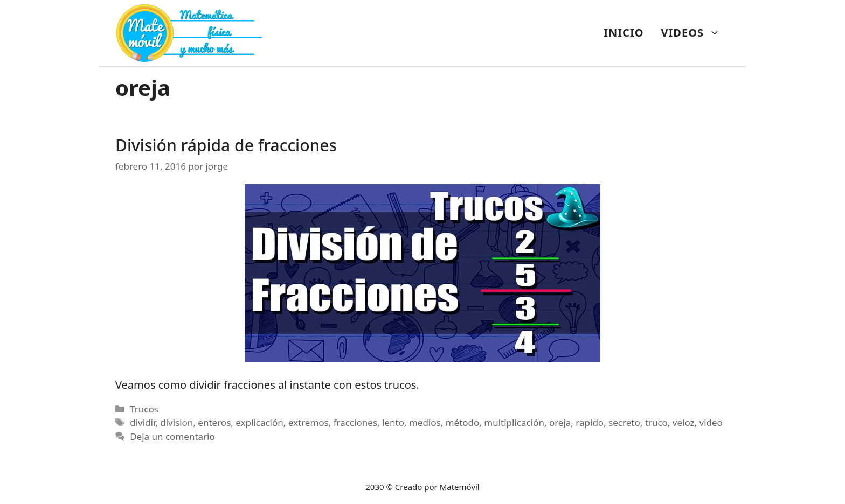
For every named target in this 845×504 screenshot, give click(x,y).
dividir (143, 422)
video (711, 422)
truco (656, 422)
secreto (624, 422)
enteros (214, 422)
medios (425, 422)
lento (393, 422)
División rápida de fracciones (226, 145)
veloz (684, 422)
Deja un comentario (172, 436)
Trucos (144, 409)
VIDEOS (695, 33)
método (463, 422)
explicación (259, 422)
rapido (590, 422)
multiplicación (514, 422)
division (176, 422)
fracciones (355, 422)
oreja (560, 422)
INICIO (624, 33)
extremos (309, 422)
